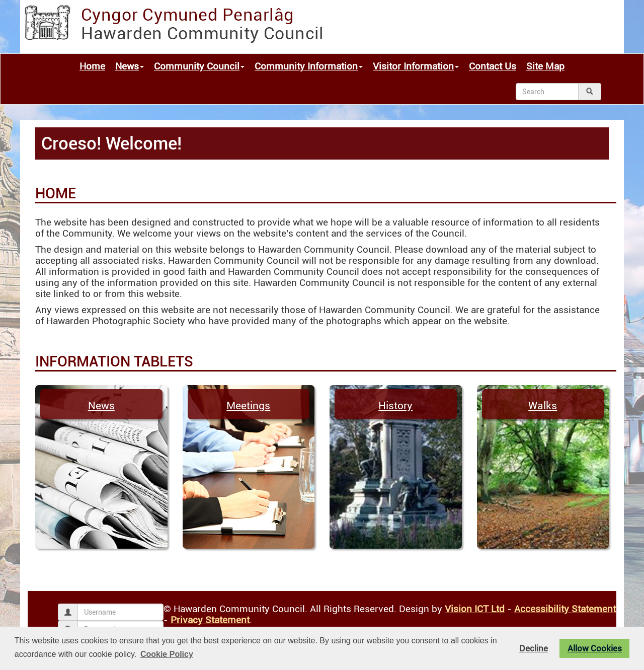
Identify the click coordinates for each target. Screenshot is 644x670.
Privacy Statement (210, 620)
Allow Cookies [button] (595, 648)
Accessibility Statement (565, 609)
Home (92, 66)
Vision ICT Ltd (475, 609)
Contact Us (493, 66)
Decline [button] (534, 648)
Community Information (309, 66)
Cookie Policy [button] (167, 654)
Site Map (545, 66)
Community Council (199, 66)
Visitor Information (416, 66)
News (130, 66)
